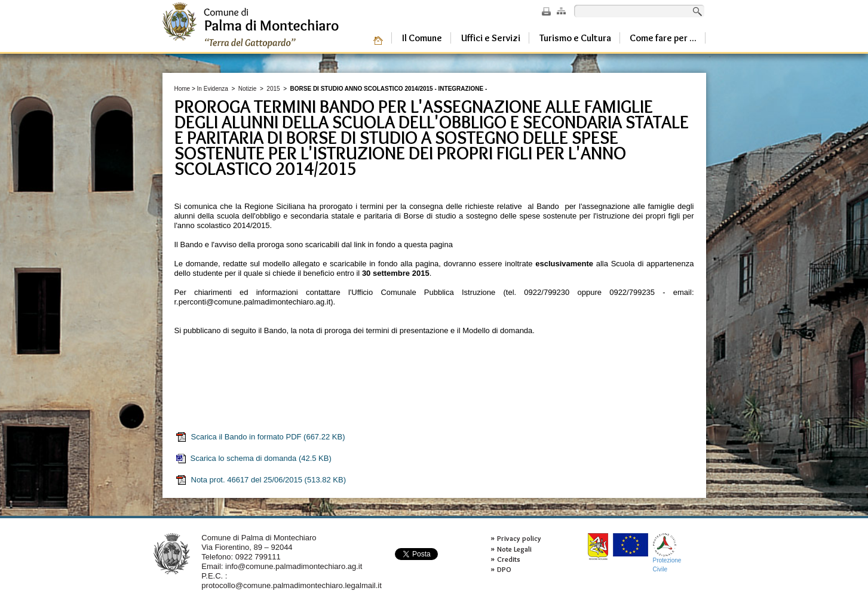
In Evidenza (213, 89)
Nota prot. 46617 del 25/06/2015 (260, 480)
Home (183, 89)
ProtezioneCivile (667, 553)
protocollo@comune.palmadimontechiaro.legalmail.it (292, 585)
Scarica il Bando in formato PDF (260, 437)
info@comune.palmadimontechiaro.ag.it (294, 566)
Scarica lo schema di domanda (253, 459)
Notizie (248, 89)
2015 (273, 89)
